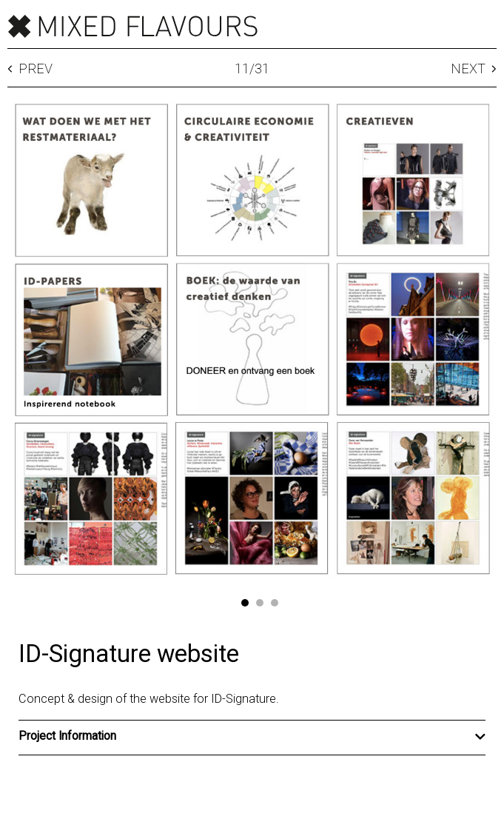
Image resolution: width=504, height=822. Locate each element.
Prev (30, 69)
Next (474, 69)
